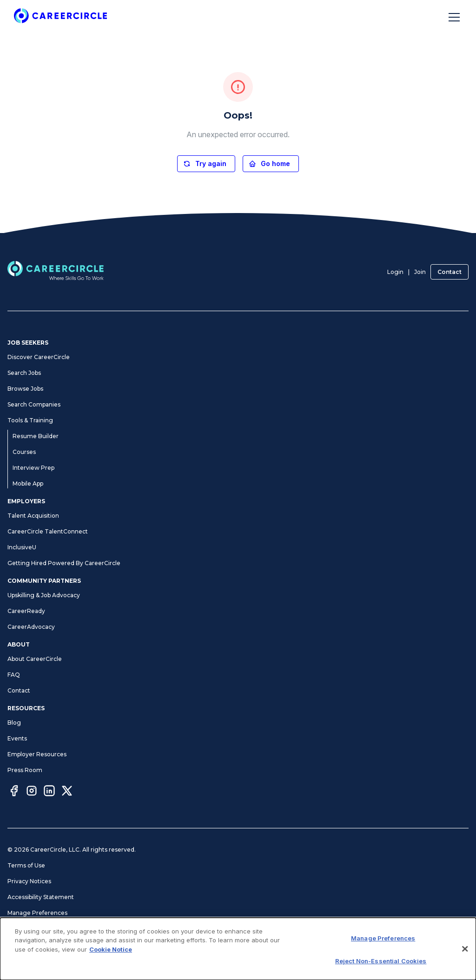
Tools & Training (30, 420)
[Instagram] (32, 792)
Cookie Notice (111, 949)
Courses (24, 452)
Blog (14, 723)
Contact (450, 272)
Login (395, 272)
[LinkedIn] (49, 792)
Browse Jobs (25, 389)
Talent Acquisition (33, 516)
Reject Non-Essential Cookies (381, 961)
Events (17, 738)
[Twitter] (67, 792)
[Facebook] (14, 792)
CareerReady (26, 611)
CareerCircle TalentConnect (48, 531)
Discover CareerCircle (39, 357)
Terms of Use (26, 865)
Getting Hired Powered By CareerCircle (64, 563)
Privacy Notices (29, 881)
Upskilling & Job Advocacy (44, 595)
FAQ (14, 675)
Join (420, 272)
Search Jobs (24, 373)
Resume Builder (36, 436)
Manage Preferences (37, 913)
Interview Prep (33, 468)
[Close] (465, 949)
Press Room (25, 770)
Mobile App (28, 483)
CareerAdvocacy (31, 627)
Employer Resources (37, 754)
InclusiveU (22, 547)
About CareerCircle (35, 659)
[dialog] (238, 949)
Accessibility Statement (41, 897)
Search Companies (34, 404)
